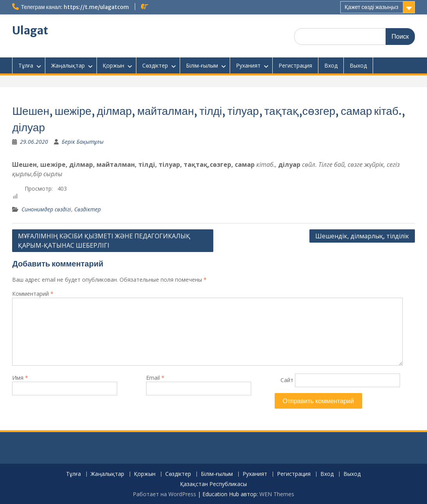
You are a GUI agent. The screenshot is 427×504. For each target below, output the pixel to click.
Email (155, 378)
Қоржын (113, 65)
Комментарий (33, 294)
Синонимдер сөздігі (46, 209)
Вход (331, 65)
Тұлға (26, 65)
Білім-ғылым (202, 65)
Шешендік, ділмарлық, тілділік (362, 236)
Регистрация (295, 65)
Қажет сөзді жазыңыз (371, 7)
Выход (358, 65)
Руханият (248, 65)
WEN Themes (277, 494)
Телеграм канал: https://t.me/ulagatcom (75, 7)
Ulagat (30, 30)
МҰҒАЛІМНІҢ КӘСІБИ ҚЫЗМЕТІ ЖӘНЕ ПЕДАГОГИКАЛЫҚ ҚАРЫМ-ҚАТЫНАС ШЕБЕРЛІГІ (104, 241)
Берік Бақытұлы (83, 142)
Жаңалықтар (68, 65)
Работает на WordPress (164, 494)
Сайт (287, 380)
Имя (20, 378)
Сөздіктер (155, 65)
